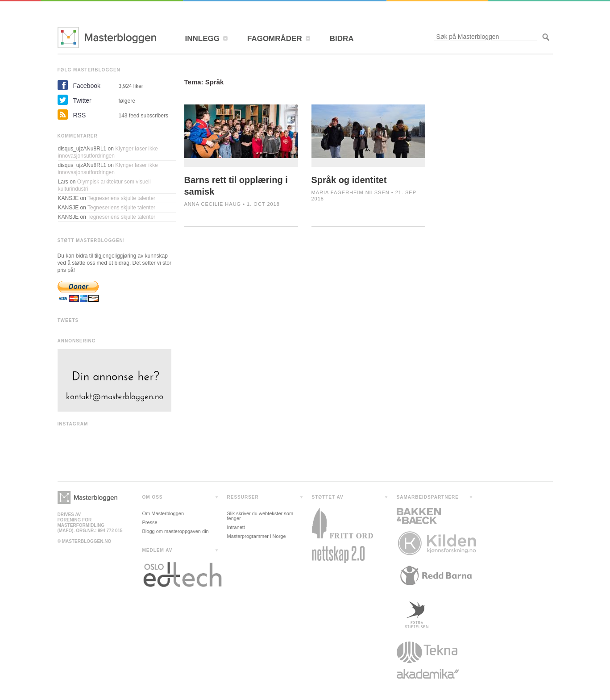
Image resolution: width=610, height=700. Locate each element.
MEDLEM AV (158, 550)
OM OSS (153, 497)
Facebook (87, 86)
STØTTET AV (328, 497)
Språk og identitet (349, 180)
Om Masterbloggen (163, 513)
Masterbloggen (107, 37)
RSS (80, 115)
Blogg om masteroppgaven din (176, 531)
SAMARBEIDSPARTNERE (428, 497)
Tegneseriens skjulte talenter (121, 198)
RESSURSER (243, 497)
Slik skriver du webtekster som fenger (260, 516)
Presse (150, 522)
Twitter (82, 100)
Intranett (236, 527)
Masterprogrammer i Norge (257, 536)
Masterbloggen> (87, 498)
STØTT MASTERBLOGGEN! (91, 240)
